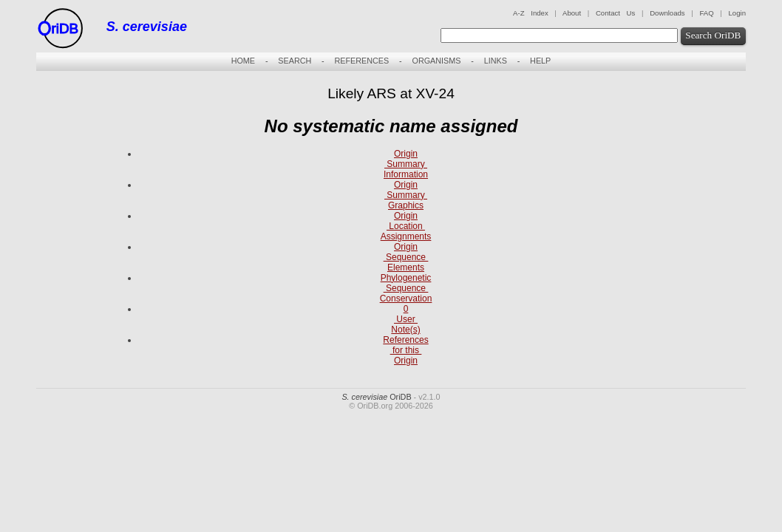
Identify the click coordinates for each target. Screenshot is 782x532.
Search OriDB (713, 35)
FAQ (706, 13)
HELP (540, 61)
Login (737, 13)
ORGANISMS (436, 61)
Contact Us (615, 13)
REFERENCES (361, 61)
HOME (243, 61)
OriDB (376, 397)
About (572, 13)
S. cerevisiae (147, 27)
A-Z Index (531, 13)
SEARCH (295, 61)
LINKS (496, 61)
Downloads (667, 13)
